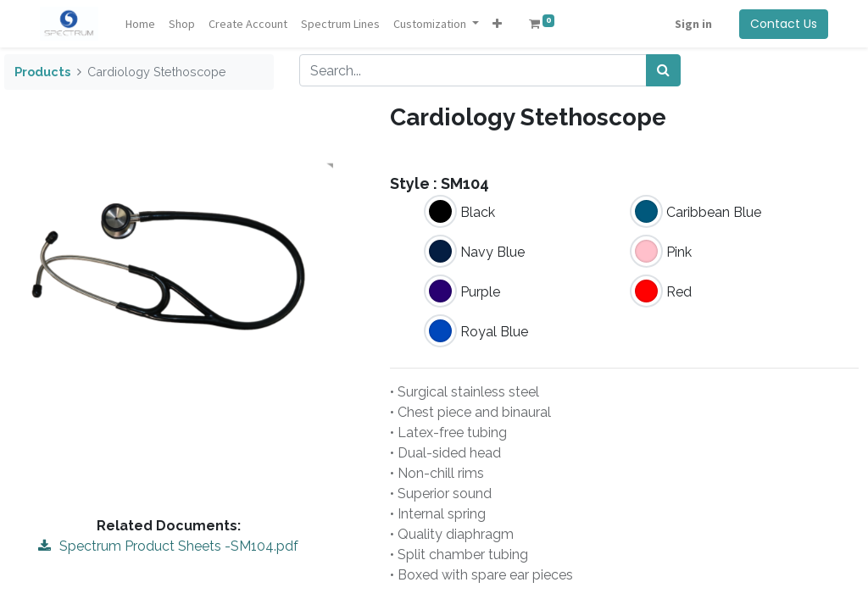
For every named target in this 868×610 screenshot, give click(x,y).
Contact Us (784, 24)
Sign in (693, 24)
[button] (497, 24)
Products (42, 72)
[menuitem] (140, 24)
